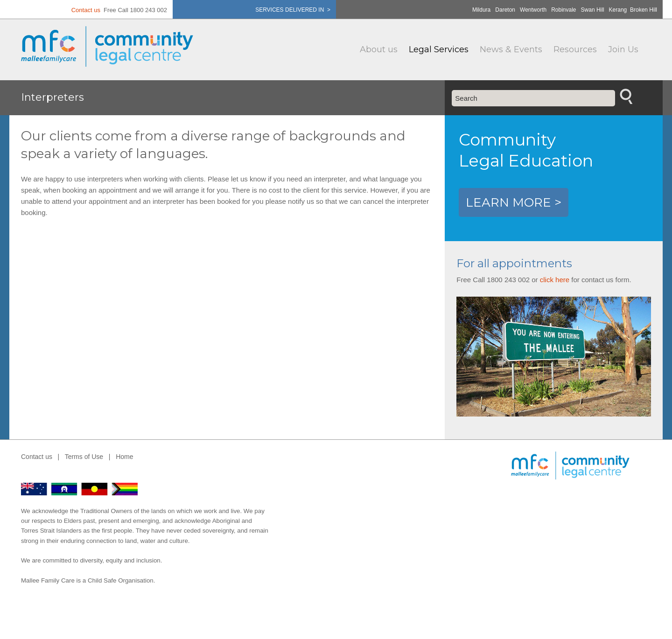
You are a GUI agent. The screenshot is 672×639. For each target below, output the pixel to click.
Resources (575, 49)
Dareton (505, 10)
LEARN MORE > (514, 202)
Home (124, 457)
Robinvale (563, 10)
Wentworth (533, 10)
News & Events (511, 49)
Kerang (618, 10)
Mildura (481, 10)
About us (379, 49)
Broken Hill (644, 10)
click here (555, 280)
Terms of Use (84, 457)
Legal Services (439, 49)
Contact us (86, 10)
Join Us (623, 49)
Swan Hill (593, 10)
